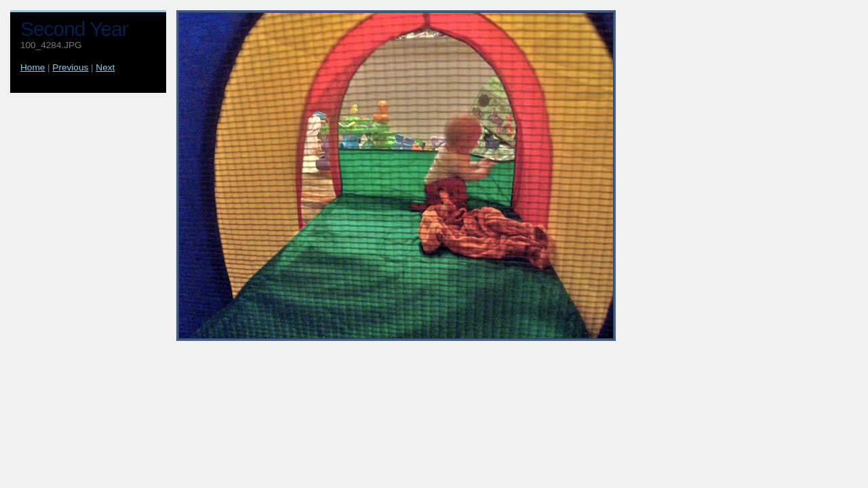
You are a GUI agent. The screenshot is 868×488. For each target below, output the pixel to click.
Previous (70, 67)
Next (105, 67)
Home (33, 67)
